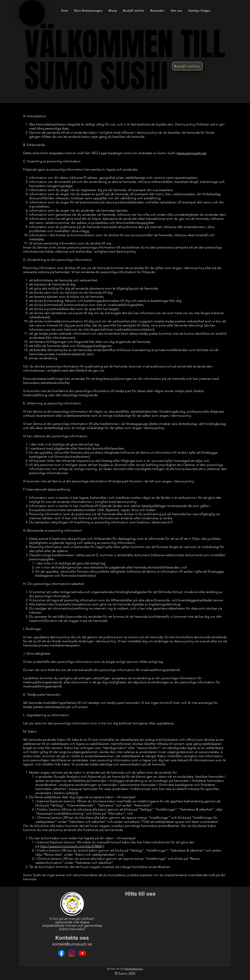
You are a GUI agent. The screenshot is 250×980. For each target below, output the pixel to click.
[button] (113, 10)
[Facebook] (61, 953)
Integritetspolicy (134, 969)
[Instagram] (72, 953)
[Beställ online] (187, 66)
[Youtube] (83, 953)
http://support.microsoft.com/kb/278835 (71, 846)
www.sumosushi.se (192, 153)
